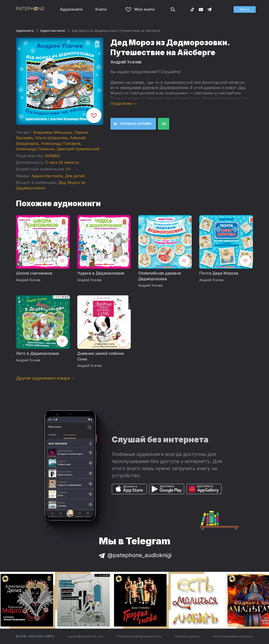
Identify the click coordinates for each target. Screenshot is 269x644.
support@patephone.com (85, 636)
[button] (245, 9)
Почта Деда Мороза (219, 273)
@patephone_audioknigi (134, 555)
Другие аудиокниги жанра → (46, 378)
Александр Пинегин (35, 149)
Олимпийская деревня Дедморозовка (160, 276)
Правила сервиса (187, 636)
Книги (101, 9)
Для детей (75, 176)
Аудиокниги (71, 9)
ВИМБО (53, 156)
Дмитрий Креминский (78, 149)
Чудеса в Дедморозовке (101, 273)
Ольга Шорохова (51, 138)
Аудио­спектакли (53, 31)
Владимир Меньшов (52, 132)
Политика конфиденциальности (139, 636)
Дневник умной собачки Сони (101, 356)
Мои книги (140, 9)
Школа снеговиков (34, 273)
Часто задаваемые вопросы (233, 636)
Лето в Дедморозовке (37, 353)
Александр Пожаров (61, 143)
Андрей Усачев (126, 62)
